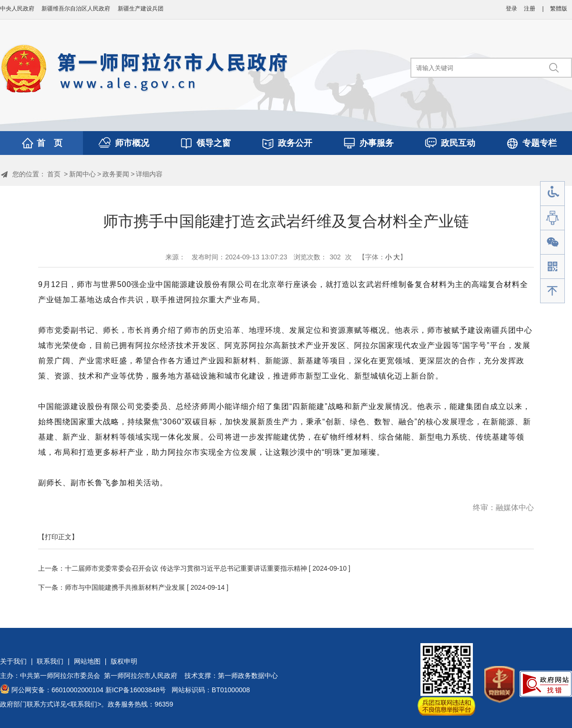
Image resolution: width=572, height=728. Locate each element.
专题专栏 (540, 143)
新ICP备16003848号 (136, 690)
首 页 (50, 143)
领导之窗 (214, 143)
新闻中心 (82, 174)
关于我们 (13, 661)
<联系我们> (84, 704)
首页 (54, 174)
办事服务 (377, 143)
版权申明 (124, 661)
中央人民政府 (17, 9)
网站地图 (87, 661)
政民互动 (458, 143)
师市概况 (132, 143)
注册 (530, 9)
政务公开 (295, 143)
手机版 (552, 267)
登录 (511, 9)
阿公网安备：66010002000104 (57, 690)
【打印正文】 (58, 537)
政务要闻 (116, 174)
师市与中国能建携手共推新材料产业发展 (125, 587)
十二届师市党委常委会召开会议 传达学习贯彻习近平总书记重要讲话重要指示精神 (186, 568)
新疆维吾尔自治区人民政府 (76, 9)
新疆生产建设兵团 (141, 9)
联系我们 (50, 661)
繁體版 (559, 9)
